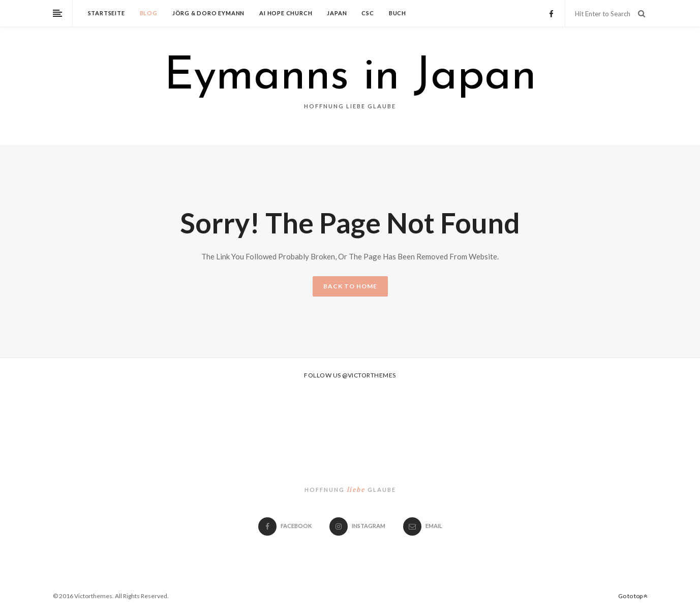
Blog (149, 13)
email (423, 526)
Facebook (285, 526)
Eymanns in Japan (350, 77)
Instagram (357, 526)
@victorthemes (369, 375)
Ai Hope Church (286, 13)
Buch (398, 13)
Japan (337, 13)
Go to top (633, 596)
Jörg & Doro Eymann (208, 13)
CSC (368, 13)
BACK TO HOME (350, 286)
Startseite (106, 13)
